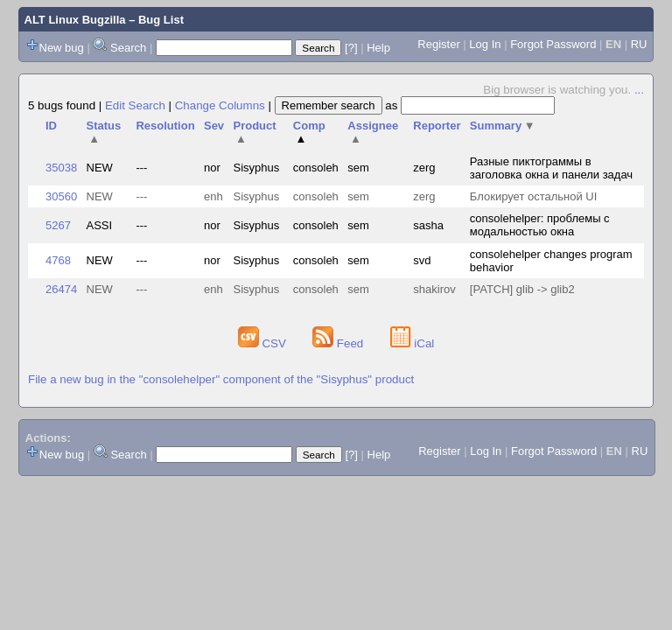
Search (128, 48)
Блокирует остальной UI (534, 196)
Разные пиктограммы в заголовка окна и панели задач (551, 168)
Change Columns (220, 105)
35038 (61, 168)
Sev (214, 126)
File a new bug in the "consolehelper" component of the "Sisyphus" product (221, 379)
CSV (264, 343)
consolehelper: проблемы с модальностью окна (540, 225)
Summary (503, 126)
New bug (62, 48)
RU (639, 44)
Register (438, 44)
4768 (58, 260)
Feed (339, 343)
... (639, 90)
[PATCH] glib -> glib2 (522, 289)
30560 (61, 196)
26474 (61, 289)
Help (378, 48)
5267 (58, 225)
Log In (485, 44)
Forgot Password (553, 44)
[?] (351, 48)
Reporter (437, 126)
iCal (413, 343)
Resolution (165, 126)
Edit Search (135, 105)
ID (51, 126)
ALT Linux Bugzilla (75, 20)
